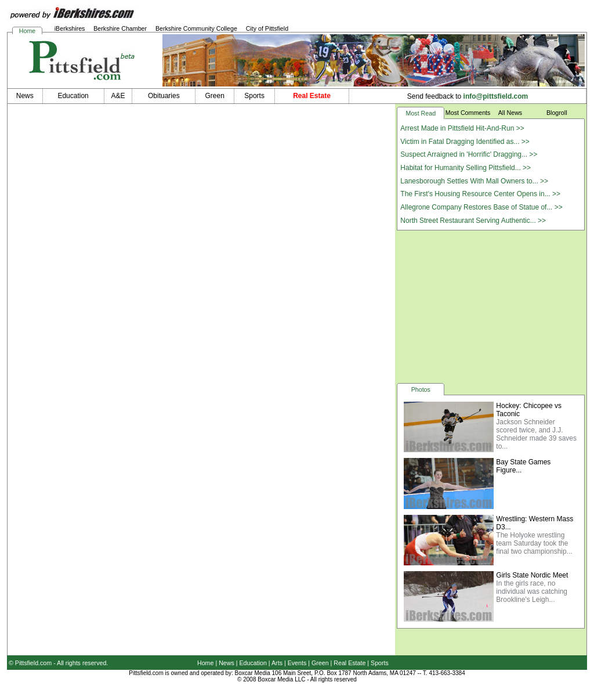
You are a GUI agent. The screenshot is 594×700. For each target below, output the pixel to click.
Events (297, 663)
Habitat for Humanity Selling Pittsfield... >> (466, 168)
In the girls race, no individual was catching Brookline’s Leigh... (532, 591)
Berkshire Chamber (120, 28)
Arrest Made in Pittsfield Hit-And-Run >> (462, 128)
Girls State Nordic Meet (532, 575)
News (227, 663)
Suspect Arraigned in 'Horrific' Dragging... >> (469, 154)
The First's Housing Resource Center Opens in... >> (480, 194)
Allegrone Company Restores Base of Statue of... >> (481, 207)
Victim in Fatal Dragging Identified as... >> (465, 142)
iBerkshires (70, 28)
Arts (277, 663)
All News (510, 113)
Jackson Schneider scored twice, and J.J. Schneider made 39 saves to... (536, 434)
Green (320, 663)
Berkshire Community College (196, 28)
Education (253, 663)
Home (27, 31)
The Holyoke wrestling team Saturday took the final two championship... (534, 543)
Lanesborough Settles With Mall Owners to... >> (474, 181)
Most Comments (468, 113)
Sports (380, 663)
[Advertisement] (491, 306)
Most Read (421, 113)
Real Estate (349, 663)
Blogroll (557, 113)
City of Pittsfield (267, 28)
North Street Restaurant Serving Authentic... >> (473, 221)
